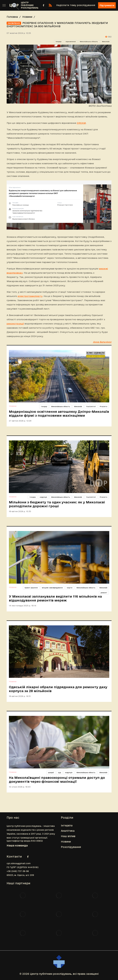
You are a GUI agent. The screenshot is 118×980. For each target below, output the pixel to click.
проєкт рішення (31, 588)
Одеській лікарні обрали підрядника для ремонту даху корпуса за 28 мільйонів (58, 689)
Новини (27, 17)
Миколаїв (106, 42)
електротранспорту (30, 296)
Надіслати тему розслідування (76, 5)
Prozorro (103, 406)
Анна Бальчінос (102, 342)
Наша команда (17, 845)
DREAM (81, 123)
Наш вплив (68, 836)
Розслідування (71, 847)
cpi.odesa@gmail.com (19, 863)
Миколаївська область (89, 42)
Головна (12, 17)
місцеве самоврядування (52, 588)
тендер (59, 42)
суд (59, 772)
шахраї (51, 772)
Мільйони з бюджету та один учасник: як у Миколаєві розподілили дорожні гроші (57, 504)
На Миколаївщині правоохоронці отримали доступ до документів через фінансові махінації (57, 780)
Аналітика (68, 831)
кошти (70, 588)
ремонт (104, 593)
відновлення (71, 42)
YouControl (91, 406)
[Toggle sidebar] (4, 5)
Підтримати (107, 5)
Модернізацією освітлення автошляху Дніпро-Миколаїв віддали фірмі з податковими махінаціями (59, 414)
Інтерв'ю (67, 825)
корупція (43, 497)
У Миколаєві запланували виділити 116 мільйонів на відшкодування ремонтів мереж (55, 598)
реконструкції (15, 324)
